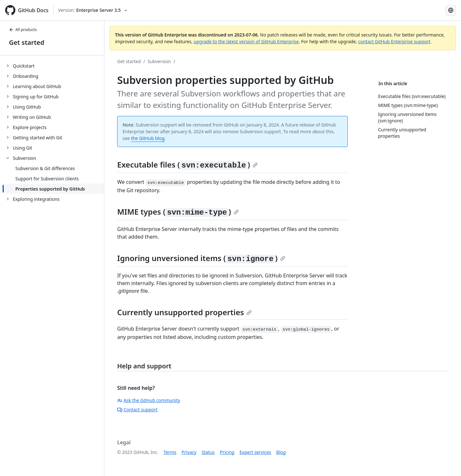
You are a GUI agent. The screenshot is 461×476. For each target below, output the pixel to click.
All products (23, 30)
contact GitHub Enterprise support (394, 41)
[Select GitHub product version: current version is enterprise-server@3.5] (93, 10)
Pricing (227, 452)
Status (208, 452)
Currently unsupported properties (184, 312)
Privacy (189, 452)
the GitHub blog (148, 138)
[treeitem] (55, 66)
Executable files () (187, 164)
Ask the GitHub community (149, 400)
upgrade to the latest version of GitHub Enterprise (246, 41)
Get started (27, 42)
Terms (170, 452)
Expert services (255, 452)
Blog (281, 452)
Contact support (137, 410)
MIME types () (178, 212)
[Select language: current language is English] (451, 10)
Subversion (159, 61)
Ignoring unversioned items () (201, 258)
